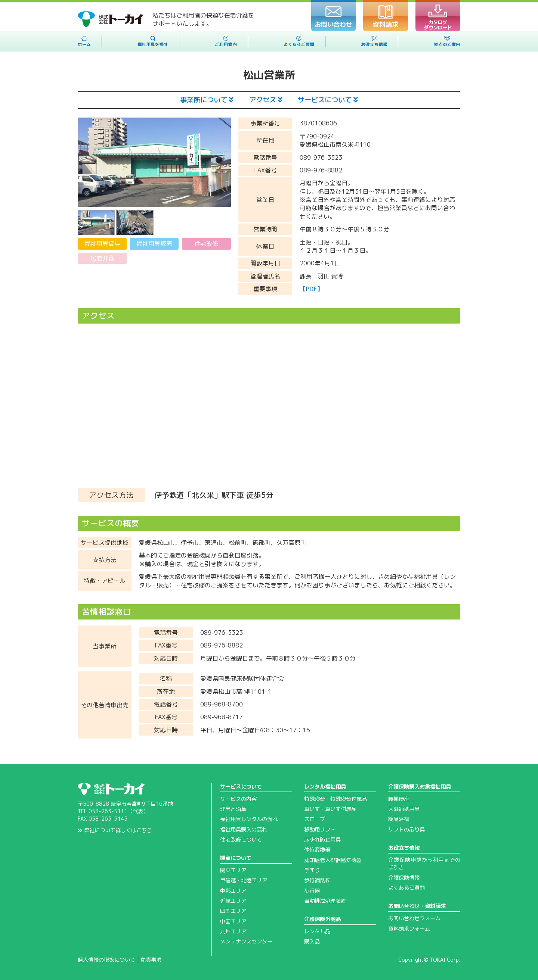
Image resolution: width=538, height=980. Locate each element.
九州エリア (233, 931)
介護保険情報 (404, 878)
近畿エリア (233, 901)
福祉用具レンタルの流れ (249, 819)
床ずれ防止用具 (322, 840)
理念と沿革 (233, 809)
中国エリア (233, 921)
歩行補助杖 (317, 880)
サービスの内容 (238, 799)
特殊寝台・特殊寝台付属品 (336, 799)
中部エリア (233, 891)
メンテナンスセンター (246, 942)
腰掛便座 (399, 799)
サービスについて (328, 100)
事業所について (207, 100)
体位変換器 (317, 850)
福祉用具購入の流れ (244, 830)
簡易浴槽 (399, 819)
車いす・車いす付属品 (330, 809)
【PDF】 (311, 289)
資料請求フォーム (409, 929)
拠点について (236, 858)
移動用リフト (320, 830)
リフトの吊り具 (406, 830)
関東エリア (233, 870)
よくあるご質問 (406, 888)
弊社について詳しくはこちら (115, 830)
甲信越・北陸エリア (244, 880)
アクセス (266, 100)
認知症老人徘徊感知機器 (333, 860)
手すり (312, 870)
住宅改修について (241, 840)
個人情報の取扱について (106, 960)
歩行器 (312, 891)
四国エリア (233, 911)
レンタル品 (317, 931)
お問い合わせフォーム (414, 918)
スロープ (315, 819)
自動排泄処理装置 (325, 901)
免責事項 (151, 960)
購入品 (312, 942)
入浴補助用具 (404, 809)
